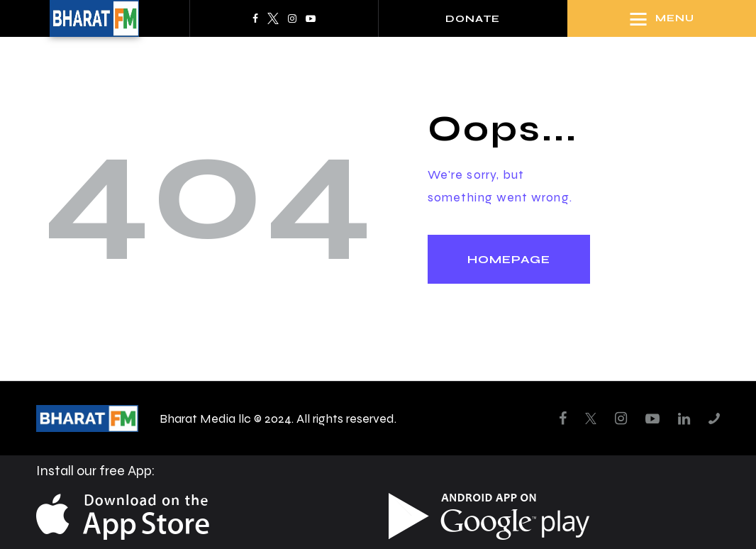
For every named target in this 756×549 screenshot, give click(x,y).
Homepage (509, 259)
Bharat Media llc (205, 418)
